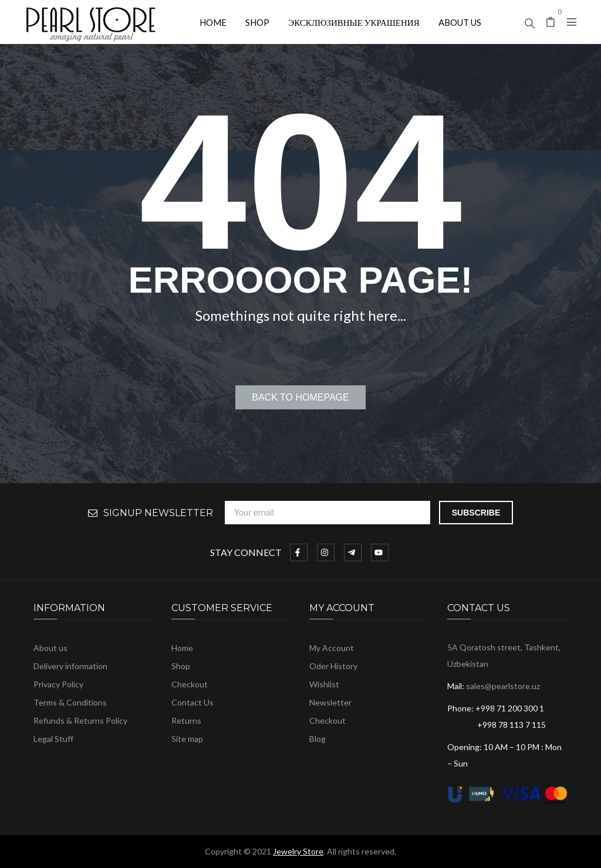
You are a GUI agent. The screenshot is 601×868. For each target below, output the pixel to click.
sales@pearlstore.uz (503, 686)
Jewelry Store (298, 851)
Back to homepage (300, 397)
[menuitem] (213, 22)
